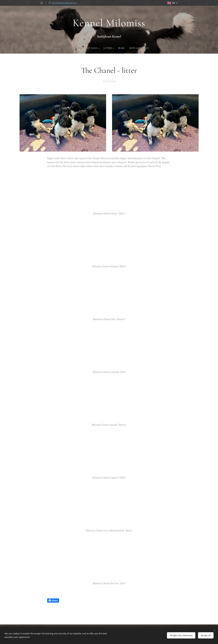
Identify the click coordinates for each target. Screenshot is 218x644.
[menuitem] (73, 48)
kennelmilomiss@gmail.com (64, 3)
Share (53, 601)
